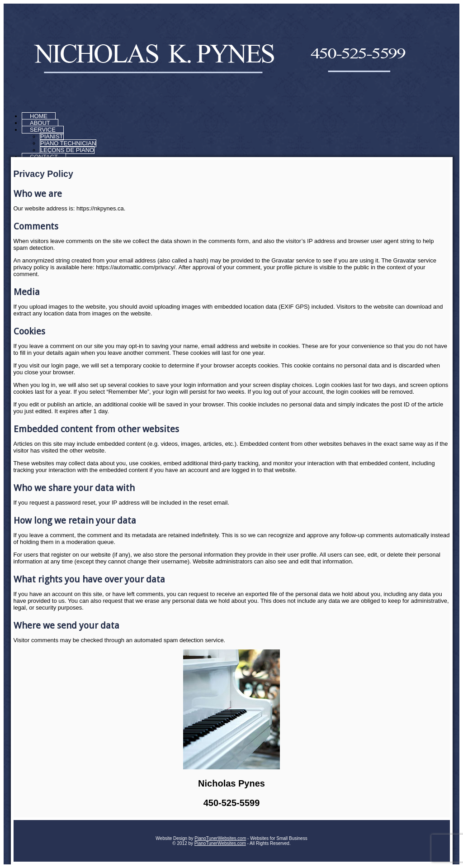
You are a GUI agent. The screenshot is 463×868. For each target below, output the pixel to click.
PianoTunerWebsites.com (220, 838)
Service (43, 130)
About (40, 123)
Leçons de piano (67, 150)
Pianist (52, 136)
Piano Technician (68, 143)
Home (39, 116)
